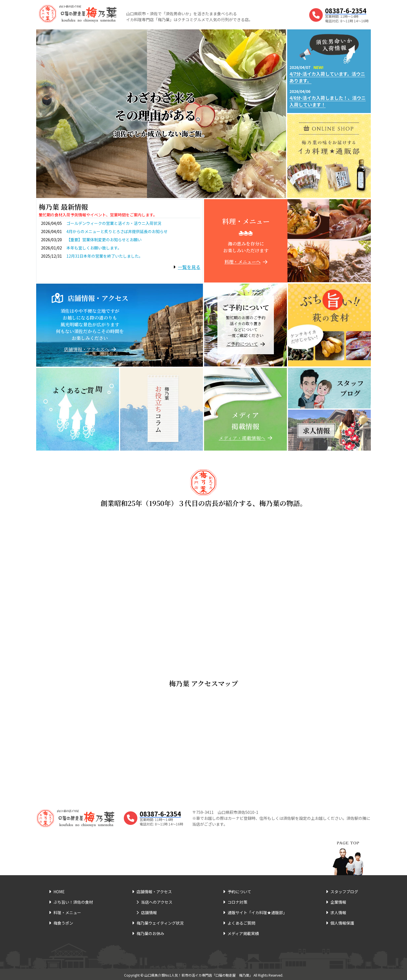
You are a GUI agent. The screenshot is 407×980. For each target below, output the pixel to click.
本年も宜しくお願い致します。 (94, 248)
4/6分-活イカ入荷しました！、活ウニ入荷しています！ (328, 101)
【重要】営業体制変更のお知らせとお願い (104, 240)
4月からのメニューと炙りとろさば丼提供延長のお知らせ (117, 231)
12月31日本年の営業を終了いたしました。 (105, 256)
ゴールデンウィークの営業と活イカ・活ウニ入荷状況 (114, 223)
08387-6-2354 (346, 10)
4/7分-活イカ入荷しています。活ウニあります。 (327, 77)
